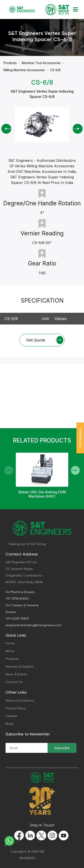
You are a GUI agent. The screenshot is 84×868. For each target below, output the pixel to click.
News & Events (16, 674)
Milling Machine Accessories (24, 70)
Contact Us (14, 682)
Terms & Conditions (20, 700)
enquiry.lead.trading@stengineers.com (34, 625)
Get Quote (45, 340)
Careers (11, 716)
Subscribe (62, 748)
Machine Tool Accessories (41, 63)
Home (10, 643)
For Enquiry (80, 438)
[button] (75, 470)
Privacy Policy (15, 708)
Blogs (10, 724)
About (10, 651)
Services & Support (20, 666)
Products (10, 63)
